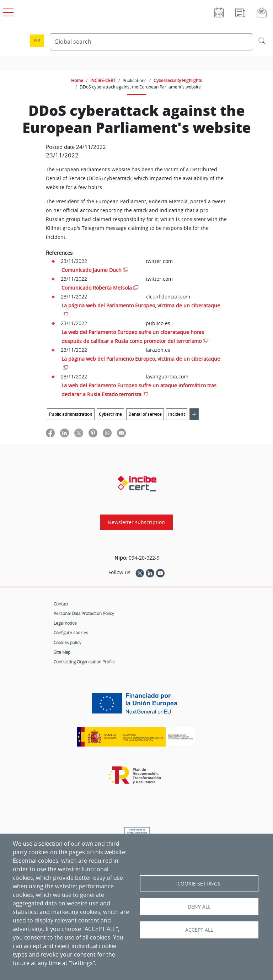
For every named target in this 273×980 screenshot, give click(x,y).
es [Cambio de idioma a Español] (37, 41)
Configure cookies (71, 632)
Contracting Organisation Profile (84, 662)
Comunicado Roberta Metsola (97, 288)
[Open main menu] (7, 11)
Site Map (62, 652)
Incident (177, 414)
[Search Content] (151, 42)
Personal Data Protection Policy (84, 613)
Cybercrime (110, 414)
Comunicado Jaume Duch (92, 270)
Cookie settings (199, 884)
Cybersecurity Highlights (178, 80)
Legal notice (65, 623)
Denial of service (145, 414)
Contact (61, 604)
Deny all (199, 907)
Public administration (71, 414)
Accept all (199, 930)
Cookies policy (68, 642)
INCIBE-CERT (103, 80)
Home (77, 80)
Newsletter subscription (136, 522)
